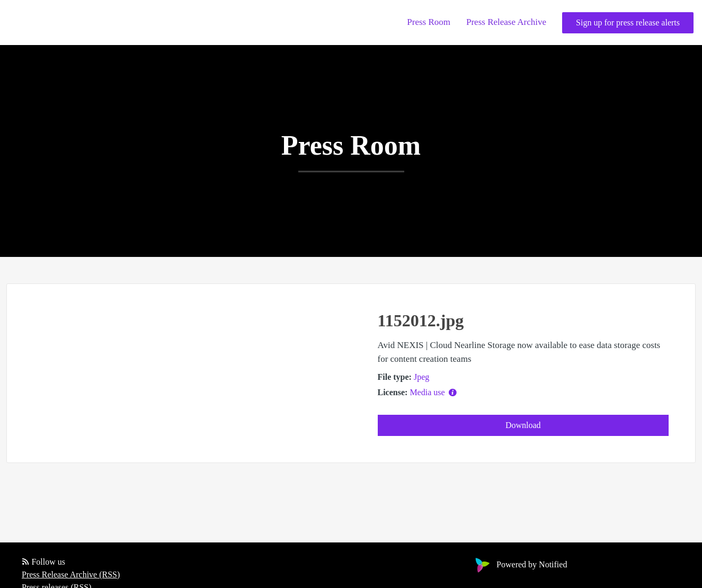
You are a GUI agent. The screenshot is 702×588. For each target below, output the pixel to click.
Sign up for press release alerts (628, 23)
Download (523, 425)
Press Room (429, 22)
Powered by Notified (520, 564)
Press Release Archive (506, 22)
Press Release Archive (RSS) (71, 574)
